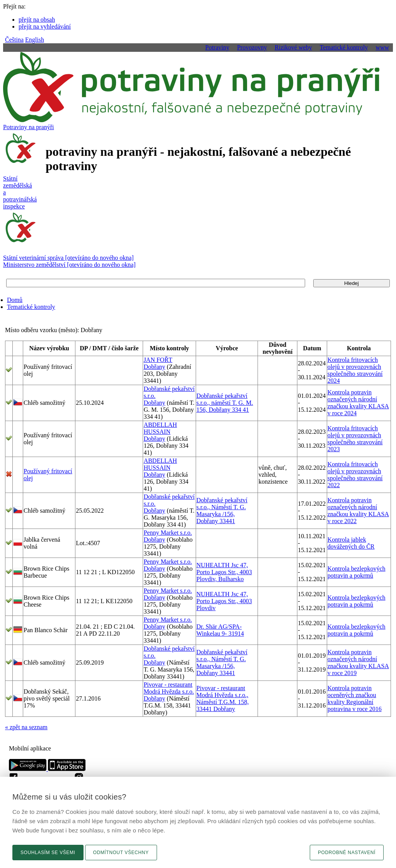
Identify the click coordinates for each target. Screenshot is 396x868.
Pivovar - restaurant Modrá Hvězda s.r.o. (169, 688)
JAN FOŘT (158, 360)
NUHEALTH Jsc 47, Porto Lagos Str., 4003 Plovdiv (224, 601)
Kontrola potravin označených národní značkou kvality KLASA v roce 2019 (358, 663)
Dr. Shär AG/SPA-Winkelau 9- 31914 (220, 630)
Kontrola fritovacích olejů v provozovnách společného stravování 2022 (355, 475)
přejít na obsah (37, 20)
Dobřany (154, 367)
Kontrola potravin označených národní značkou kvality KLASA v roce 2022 (358, 511)
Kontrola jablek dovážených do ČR (351, 543)
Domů (15, 300)
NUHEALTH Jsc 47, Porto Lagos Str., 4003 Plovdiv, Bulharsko (224, 572)
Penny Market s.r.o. (168, 533)
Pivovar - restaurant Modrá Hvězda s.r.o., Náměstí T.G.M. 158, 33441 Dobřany (223, 698)
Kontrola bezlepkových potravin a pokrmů (357, 572)
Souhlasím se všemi (48, 853)
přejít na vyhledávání (45, 26)
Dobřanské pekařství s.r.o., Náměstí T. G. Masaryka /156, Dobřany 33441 (222, 511)
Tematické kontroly (31, 307)
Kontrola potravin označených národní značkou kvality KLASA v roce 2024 (358, 403)
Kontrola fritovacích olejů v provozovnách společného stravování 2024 (355, 370)
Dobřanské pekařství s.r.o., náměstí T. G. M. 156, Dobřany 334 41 (225, 403)
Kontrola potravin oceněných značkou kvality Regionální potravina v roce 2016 (355, 698)
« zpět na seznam (26, 727)
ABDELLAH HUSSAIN (160, 428)
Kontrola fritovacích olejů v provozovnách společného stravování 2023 (355, 439)
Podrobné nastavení (347, 853)
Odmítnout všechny (121, 853)
